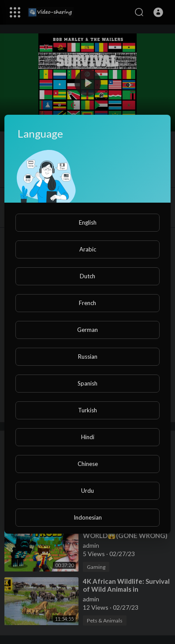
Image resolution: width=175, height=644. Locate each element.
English (88, 222)
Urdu (87, 491)
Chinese (88, 464)
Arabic (88, 249)
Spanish (87, 383)
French (87, 303)
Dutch (87, 276)
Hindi (88, 437)
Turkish (87, 410)
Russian (88, 357)
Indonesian (88, 517)
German (87, 330)
